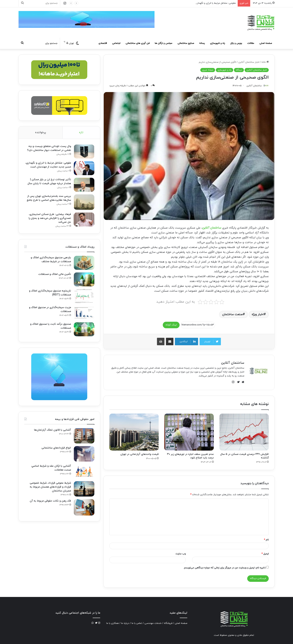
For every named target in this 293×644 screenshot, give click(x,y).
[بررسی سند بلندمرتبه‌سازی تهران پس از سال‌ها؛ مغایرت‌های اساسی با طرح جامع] (84, 202)
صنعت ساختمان (232, 314)
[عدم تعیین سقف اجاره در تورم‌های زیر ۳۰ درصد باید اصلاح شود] (189, 432)
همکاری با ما (112, 623)
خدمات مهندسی (153, 623)
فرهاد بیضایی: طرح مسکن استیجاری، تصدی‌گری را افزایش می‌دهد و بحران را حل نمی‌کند (50, 218)
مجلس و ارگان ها (164, 43)
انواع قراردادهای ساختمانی (56, 448)
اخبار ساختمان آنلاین (249, 62)
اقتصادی (103, 43)
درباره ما (125, 623)
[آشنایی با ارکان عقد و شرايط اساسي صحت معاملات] (84, 471)
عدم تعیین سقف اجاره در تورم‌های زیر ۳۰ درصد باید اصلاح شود (190, 456)
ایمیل (265, 554)
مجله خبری (208, 70)
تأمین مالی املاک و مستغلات (55, 274)
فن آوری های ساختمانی (138, 43)
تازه (81, 132)
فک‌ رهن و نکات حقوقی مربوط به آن (50, 501)
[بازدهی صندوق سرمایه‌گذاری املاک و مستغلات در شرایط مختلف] (84, 263)
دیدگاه (239, 70)
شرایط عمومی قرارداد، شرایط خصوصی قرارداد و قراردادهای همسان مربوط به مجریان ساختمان (50, 487)
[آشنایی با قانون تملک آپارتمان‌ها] (84, 436)
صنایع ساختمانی (186, 43)
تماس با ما (137, 623)
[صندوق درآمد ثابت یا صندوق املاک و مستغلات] (84, 329)
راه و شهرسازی (218, 43)
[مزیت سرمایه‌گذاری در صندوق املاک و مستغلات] (84, 313)
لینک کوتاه (171, 325)
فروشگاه (168, 623)
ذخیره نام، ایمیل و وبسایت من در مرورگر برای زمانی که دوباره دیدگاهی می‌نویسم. (225, 568)
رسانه (202, 43)
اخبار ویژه (258, 314)
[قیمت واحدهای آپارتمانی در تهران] (134, 432)
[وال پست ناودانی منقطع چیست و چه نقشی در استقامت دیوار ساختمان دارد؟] (84, 152)
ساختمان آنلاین (212, 228)
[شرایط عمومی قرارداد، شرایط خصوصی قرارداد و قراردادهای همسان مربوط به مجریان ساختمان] (84, 489)
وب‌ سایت (181, 554)
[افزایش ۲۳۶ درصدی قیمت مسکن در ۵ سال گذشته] (244, 432)
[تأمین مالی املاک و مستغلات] (84, 279)
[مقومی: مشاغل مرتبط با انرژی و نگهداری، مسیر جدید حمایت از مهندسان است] (84, 168)
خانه (265, 62)
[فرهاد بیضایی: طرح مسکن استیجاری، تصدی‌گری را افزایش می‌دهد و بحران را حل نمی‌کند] (84, 219)
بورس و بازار (236, 43)
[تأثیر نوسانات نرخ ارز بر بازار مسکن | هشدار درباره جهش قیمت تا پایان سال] (84, 185)
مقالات (251, 43)
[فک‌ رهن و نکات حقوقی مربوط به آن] (84, 507)
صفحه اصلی (266, 43)
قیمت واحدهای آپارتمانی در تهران (139, 454)
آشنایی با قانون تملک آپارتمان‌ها (53, 430)
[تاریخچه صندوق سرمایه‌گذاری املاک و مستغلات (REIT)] (84, 296)
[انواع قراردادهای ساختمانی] (84, 454)
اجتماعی (116, 43)
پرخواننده (41, 132)
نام (266, 540)
